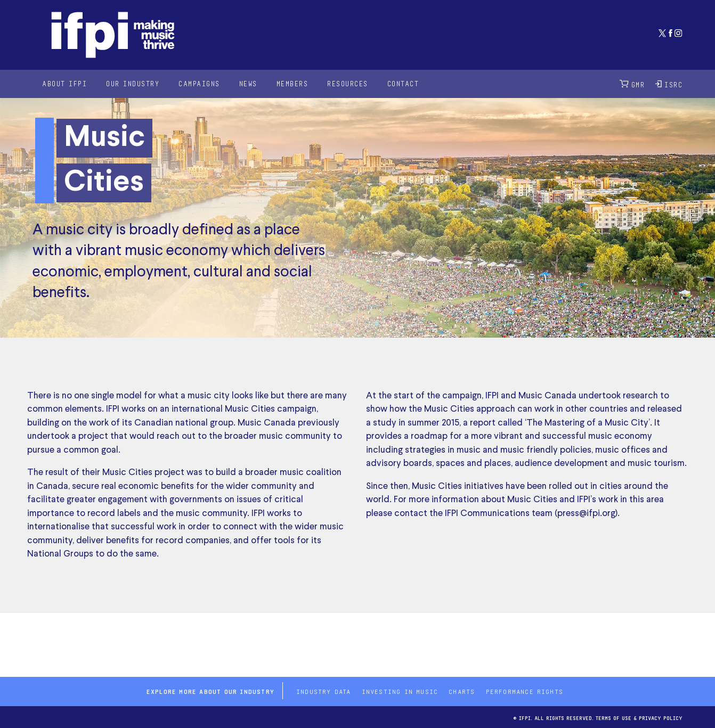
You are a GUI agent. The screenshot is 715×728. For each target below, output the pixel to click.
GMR (632, 84)
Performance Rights (525, 691)
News (248, 83)
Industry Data (324, 691)
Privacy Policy (661, 717)
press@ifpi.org (586, 514)
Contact (403, 83)
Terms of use (614, 717)
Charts (462, 691)
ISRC (669, 84)
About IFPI (64, 83)
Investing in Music (400, 691)
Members (292, 83)
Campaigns (199, 83)
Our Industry (133, 83)
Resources (348, 83)
